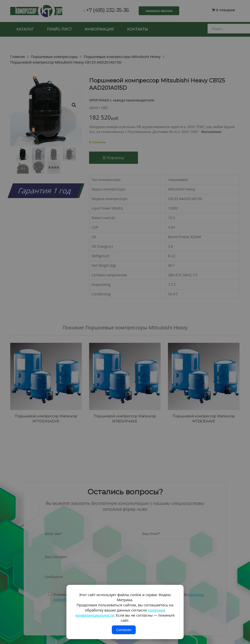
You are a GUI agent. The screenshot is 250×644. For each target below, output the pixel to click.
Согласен (124, 630)
